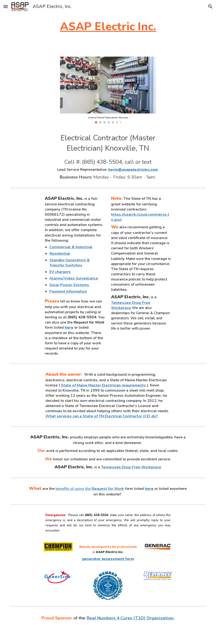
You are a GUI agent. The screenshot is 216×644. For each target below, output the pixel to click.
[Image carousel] (108, 90)
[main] (108, 26)
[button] (6, 6)
